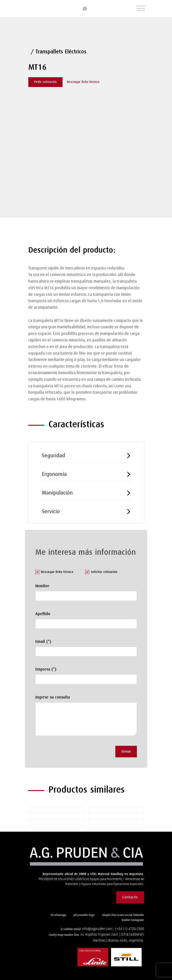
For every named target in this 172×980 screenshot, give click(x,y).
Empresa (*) (46, 669)
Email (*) (43, 642)
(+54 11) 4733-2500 (130, 929)
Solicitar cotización (101, 572)
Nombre (42, 586)
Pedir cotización (45, 82)
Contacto (130, 897)
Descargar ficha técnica (83, 82)
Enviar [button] (126, 751)
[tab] (86, 455)
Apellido (43, 614)
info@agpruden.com (97, 929)
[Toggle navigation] (141, 9)
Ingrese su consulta (53, 697)
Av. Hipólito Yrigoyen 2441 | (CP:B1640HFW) (112, 935)
